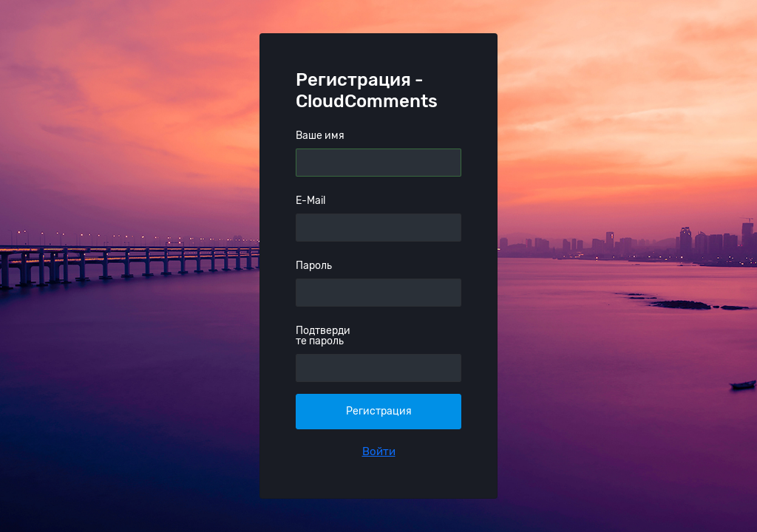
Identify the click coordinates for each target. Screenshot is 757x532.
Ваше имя (320, 136)
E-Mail (310, 201)
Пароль (314, 266)
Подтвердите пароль (323, 336)
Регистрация (379, 411)
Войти (379, 451)
